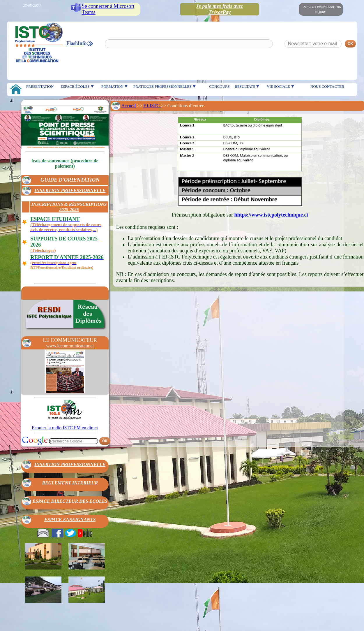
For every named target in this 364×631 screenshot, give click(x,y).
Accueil (129, 106)
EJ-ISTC (152, 106)
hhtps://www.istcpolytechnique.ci (271, 215)
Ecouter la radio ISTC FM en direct (65, 428)
